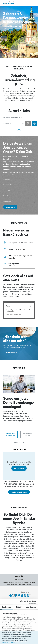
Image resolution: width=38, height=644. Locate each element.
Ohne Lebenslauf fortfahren (19, 492)
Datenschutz (27, 633)
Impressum (17, 633)
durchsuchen (19, 468)
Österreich (14, 584)
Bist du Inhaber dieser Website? (14, 315)
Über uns (19, 606)
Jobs (19, 604)
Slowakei (26, 582)
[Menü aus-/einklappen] (35, 3)
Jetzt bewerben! (11, 353)
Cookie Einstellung (19, 635)
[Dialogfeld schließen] (31, 306)
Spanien (29, 584)
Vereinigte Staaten (8, 582)
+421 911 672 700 (19, 250)
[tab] (10, 434)
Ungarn (32, 582)
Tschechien (22, 584)
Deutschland (19, 582)
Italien (8, 584)
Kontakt (19, 611)
